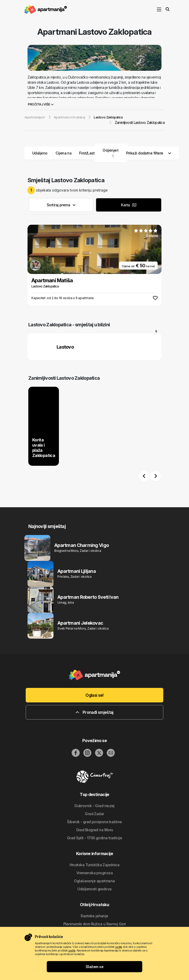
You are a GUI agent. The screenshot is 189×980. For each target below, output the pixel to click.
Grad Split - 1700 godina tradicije (95, 838)
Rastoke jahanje (95, 916)
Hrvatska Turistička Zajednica (95, 865)
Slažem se (95, 967)
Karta (129, 205)
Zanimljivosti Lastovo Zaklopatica (140, 122)
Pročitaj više (41, 104)
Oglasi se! (95, 695)
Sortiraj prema (61, 205)
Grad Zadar (94, 814)
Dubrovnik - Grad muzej (95, 806)
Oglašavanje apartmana (94, 881)
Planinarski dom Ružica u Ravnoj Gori (95, 924)
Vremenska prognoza (95, 873)
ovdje (119, 947)
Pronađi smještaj (95, 712)
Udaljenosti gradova (94, 889)
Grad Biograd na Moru (95, 830)
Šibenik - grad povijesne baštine (94, 822)
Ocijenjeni (111, 150)
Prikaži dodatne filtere (149, 153)
